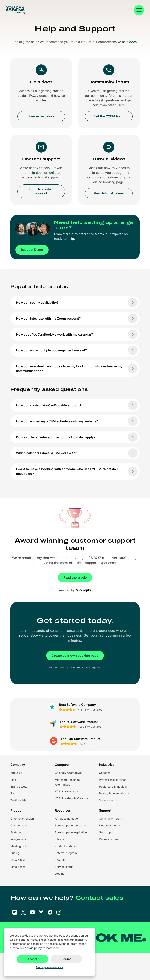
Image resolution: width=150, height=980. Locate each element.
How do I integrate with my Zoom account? (77, 318)
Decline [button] (66, 959)
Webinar (60, 874)
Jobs (14, 793)
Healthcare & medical (113, 786)
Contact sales (19, 825)
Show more (106, 800)
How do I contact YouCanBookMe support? (77, 405)
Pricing (15, 853)
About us (16, 773)
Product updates (66, 846)
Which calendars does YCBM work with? (77, 453)
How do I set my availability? (77, 302)
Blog (13, 780)
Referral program (66, 853)
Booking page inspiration (71, 832)
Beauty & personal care (114, 793)
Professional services (113, 780)
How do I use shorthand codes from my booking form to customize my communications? (77, 369)
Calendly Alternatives (68, 773)
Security (60, 860)
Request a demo (110, 839)
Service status (64, 867)
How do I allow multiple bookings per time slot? (77, 350)
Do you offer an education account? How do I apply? (77, 437)
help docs (129, 42)
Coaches (105, 773)
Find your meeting (111, 825)
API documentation (67, 819)
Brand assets (19, 786)
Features (16, 832)
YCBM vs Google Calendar (72, 798)
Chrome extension (22, 819)
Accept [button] (32, 959)
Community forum (111, 819)
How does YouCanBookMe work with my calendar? (77, 334)
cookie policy (33, 948)
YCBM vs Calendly (67, 791)
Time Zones (18, 867)
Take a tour (18, 860)
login (52, 173)
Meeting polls (19, 846)
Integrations (18, 839)
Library (59, 839)
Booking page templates (71, 825)
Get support (107, 832)
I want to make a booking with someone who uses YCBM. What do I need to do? (77, 471)
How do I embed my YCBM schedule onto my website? (77, 421)
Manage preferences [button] (49, 967)
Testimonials (18, 800)
